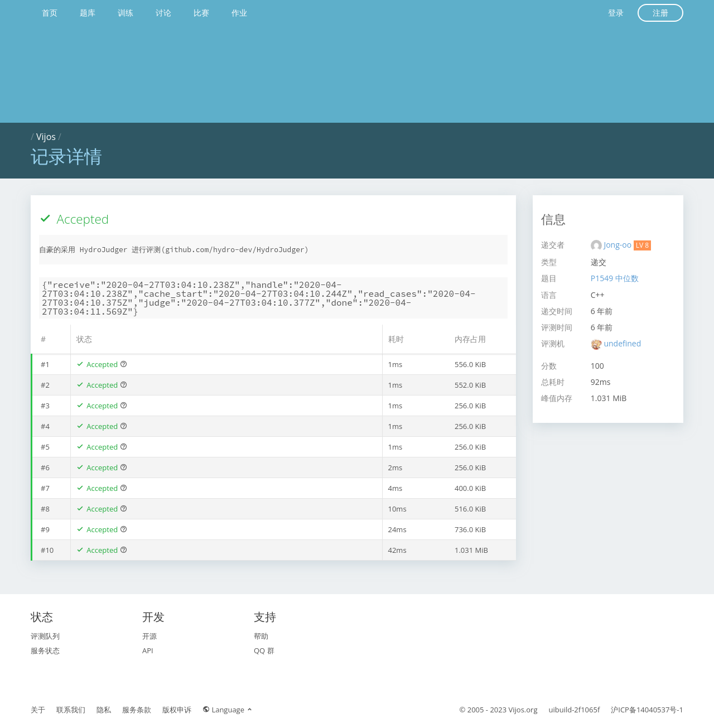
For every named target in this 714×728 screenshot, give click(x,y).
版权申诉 (177, 710)
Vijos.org (523, 710)
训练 (126, 13)
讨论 (163, 13)
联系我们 (71, 710)
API (148, 650)
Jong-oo (618, 245)
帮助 (261, 636)
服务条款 (137, 710)
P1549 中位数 (615, 278)
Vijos (46, 137)
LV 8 (642, 245)
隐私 (104, 710)
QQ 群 (264, 650)
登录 (616, 13)
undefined (622, 343)
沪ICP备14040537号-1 (647, 710)
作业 (239, 13)
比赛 (201, 13)
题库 (88, 13)
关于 (38, 710)
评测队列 (45, 636)
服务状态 (45, 650)
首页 (50, 13)
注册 (660, 13)
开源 (149, 636)
